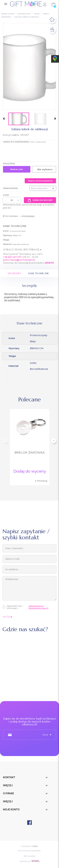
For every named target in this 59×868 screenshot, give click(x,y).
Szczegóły (14, 273)
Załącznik (9, 164)
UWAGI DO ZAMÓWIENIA (16, 142)
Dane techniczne (39, 273)
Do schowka (10, 216)
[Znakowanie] (43, 188)
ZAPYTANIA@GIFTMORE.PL (19, 260)
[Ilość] (12, 200)
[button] (4, 119)
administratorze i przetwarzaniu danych (39, 607)
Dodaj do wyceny (40, 200)
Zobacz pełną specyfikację (22, 249)
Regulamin (29, 856)
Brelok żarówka (30, 453)
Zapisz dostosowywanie (40, 181)
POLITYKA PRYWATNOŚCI (29, 851)
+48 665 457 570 (12, 257)
